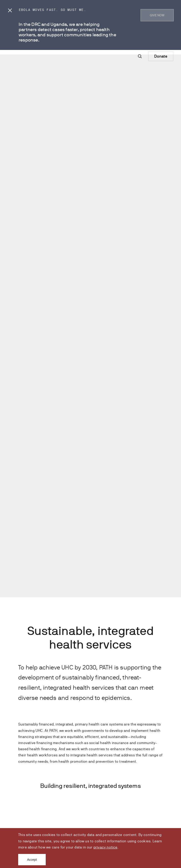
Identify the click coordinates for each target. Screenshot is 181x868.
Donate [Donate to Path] (161, 56)
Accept (32, 860)
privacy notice (106, 847)
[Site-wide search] (140, 56)
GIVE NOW (157, 15)
